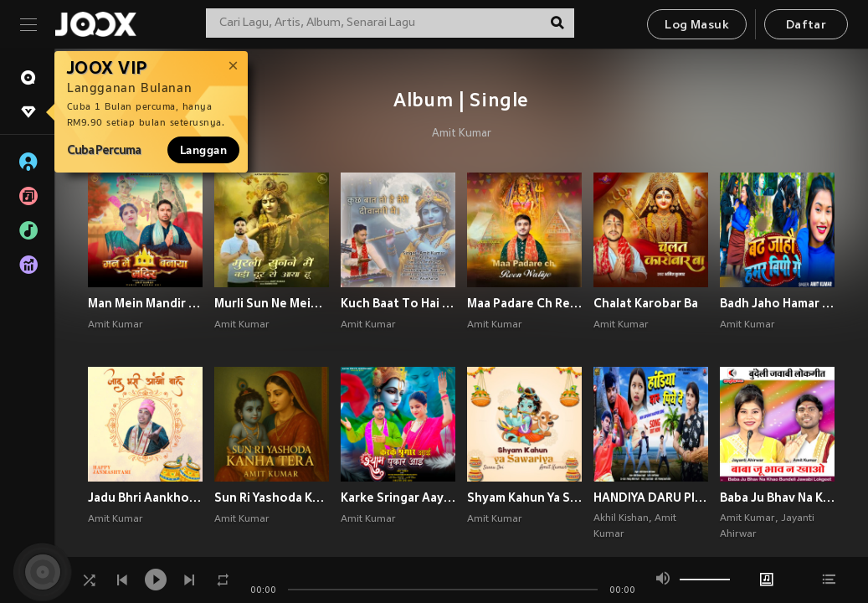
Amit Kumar (462, 134)
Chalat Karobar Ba (646, 303)
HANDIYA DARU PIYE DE (651, 497)
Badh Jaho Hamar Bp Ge (777, 303)
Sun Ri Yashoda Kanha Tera (272, 497)
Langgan (203, 150)
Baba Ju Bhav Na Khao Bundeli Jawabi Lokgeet (777, 497)
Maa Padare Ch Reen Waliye (524, 303)
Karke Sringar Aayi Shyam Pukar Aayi (398, 497)
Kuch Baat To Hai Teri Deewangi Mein (398, 303)
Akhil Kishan (621, 518)
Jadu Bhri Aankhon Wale (145, 497)
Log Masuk (697, 26)
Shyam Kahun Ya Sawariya (524, 497)
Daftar (806, 26)
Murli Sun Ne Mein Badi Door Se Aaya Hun (272, 303)
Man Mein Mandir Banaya (145, 303)
